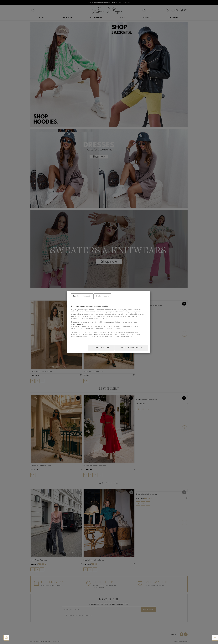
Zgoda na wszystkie (132, 348)
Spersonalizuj (101, 348)
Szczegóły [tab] (87, 296)
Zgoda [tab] (76, 296)
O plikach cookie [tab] (103, 296)
